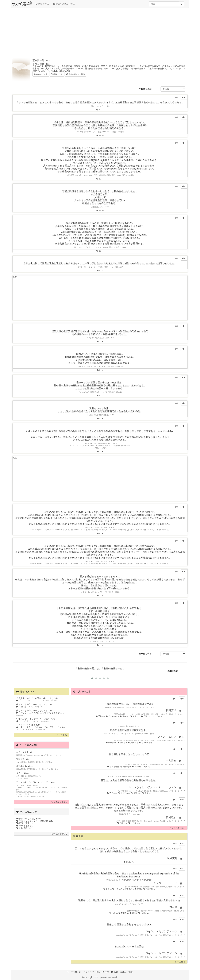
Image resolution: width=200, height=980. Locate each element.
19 (101, 110)
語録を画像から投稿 (64, 4)
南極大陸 (149, 889)
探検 (139, 889)
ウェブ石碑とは (74, 972)
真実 (133, 743)
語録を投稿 (42, 4)
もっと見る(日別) (59, 802)
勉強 (135, 716)
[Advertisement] (100, 31)
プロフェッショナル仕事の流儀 (34, 821)
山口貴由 (24, 828)
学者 (108, 889)
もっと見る (62, 735)
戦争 (111, 743)
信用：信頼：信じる (29, 818)
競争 (125, 716)
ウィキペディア (178, 68)
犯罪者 (124, 913)
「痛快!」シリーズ (151, 716)
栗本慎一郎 (42, 60)
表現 (131, 889)
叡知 (147, 793)
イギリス (119, 889)
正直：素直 (25, 823)
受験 (100, 716)
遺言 (134, 913)
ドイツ (124, 793)
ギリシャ (146, 743)
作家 (122, 823)
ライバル (113, 716)
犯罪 (114, 913)
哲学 (112, 793)
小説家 (134, 823)
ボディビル (25, 826)
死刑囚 (144, 913)
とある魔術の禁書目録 (119, 767)
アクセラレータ (141, 767)
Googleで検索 (41, 74)
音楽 (136, 793)
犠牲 (122, 743)
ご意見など (89, 972)
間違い (129, 862)
